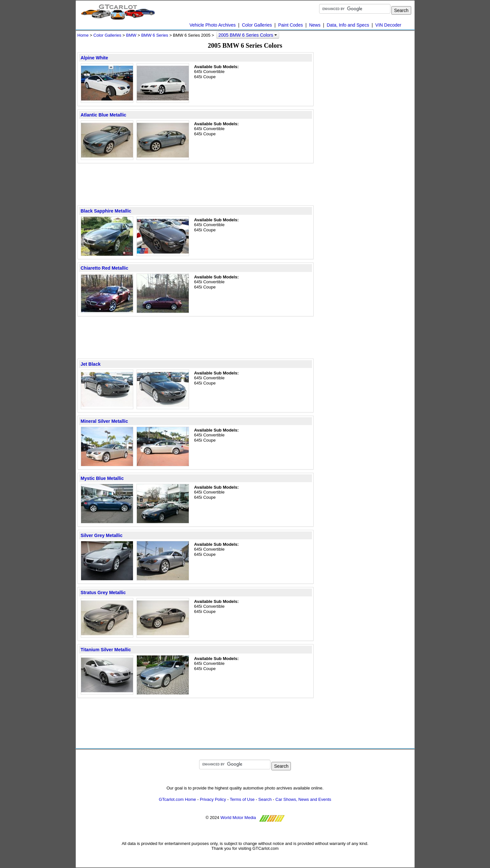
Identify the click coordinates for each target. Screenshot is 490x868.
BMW (131, 35)
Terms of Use (242, 799)
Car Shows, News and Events (303, 799)
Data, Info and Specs (348, 25)
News (315, 25)
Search (265, 799)
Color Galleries (257, 25)
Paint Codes (291, 25)
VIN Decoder (388, 25)
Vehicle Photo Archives (212, 25)
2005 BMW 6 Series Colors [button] (248, 35)
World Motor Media (238, 818)
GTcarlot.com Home (178, 799)
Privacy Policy (213, 799)
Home (83, 35)
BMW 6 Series (155, 35)
